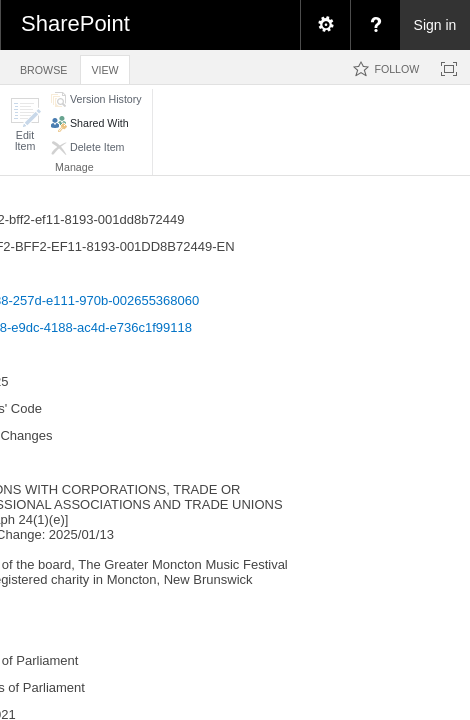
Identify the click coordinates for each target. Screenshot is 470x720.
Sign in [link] (435, 25)
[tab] (43, 66)
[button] (25, 124)
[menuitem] (325, 25)
